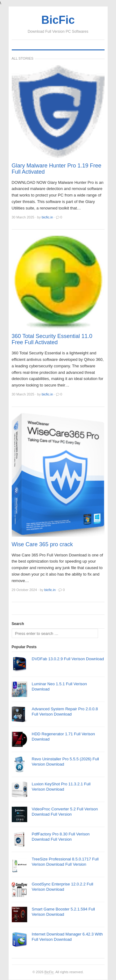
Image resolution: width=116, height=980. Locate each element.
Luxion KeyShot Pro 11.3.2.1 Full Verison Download (61, 787)
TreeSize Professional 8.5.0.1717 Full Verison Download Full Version (65, 862)
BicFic (49, 972)
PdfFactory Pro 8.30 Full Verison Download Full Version (61, 837)
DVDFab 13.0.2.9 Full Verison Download (68, 659)
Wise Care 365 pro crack (42, 544)
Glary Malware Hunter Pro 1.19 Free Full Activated (57, 169)
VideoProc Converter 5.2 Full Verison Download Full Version (65, 812)
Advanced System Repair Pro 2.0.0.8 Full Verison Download (65, 712)
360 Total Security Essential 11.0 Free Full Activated (52, 339)
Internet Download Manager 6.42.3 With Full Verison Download (67, 937)
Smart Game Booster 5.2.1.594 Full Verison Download (63, 912)
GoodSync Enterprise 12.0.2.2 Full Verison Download (63, 887)
